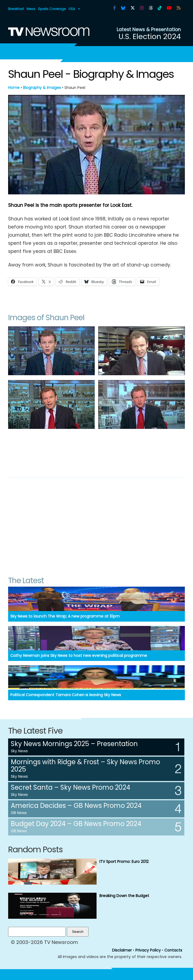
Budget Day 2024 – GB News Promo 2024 (76, 824)
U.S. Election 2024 (150, 36)
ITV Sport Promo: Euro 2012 (124, 862)
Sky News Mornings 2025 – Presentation (74, 744)
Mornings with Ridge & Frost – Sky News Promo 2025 (85, 766)
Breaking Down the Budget (124, 896)
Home (14, 88)
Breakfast (16, 9)
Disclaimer (122, 950)
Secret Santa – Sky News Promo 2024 (71, 787)
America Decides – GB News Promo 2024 (76, 806)
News (31, 9)
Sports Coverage (52, 9)
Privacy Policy (148, 950)
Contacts (173, 950)
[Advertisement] (97, 451)
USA (72, 9)
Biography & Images (42, 88)
